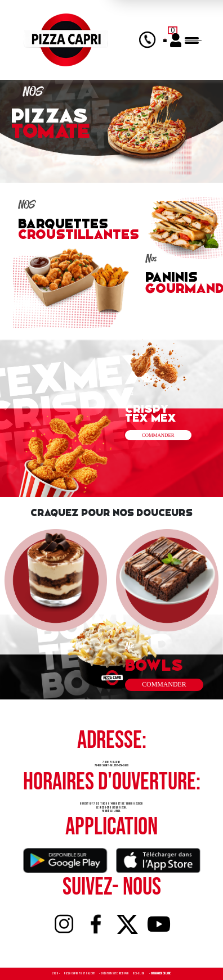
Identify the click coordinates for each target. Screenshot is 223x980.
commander (164, 684)
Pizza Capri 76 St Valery (80, 974)
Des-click (139, 974)
